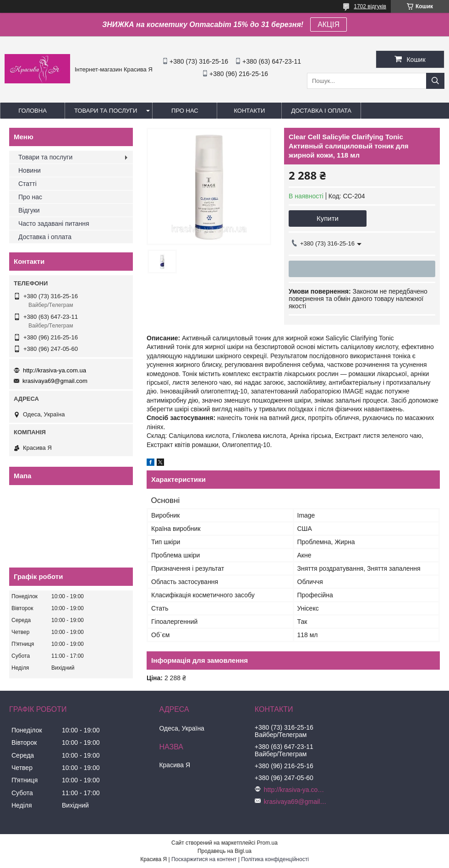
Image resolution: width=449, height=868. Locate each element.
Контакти (249, 111)
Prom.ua (267, 843)
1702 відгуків (370, 6)
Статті (27, 184)
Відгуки (29, 210)
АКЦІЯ (329, 25)
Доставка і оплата (321, 111)
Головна (33, 111)
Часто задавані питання (54, 224)
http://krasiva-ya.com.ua (55, 370)
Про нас (185, 111)
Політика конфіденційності (275, 859)
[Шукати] (435, 81)
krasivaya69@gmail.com (55, 381)
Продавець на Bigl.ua (224, 851)
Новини (30, 170)
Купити (328, 218)
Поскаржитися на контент (204, 859)
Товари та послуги (106, 111)
